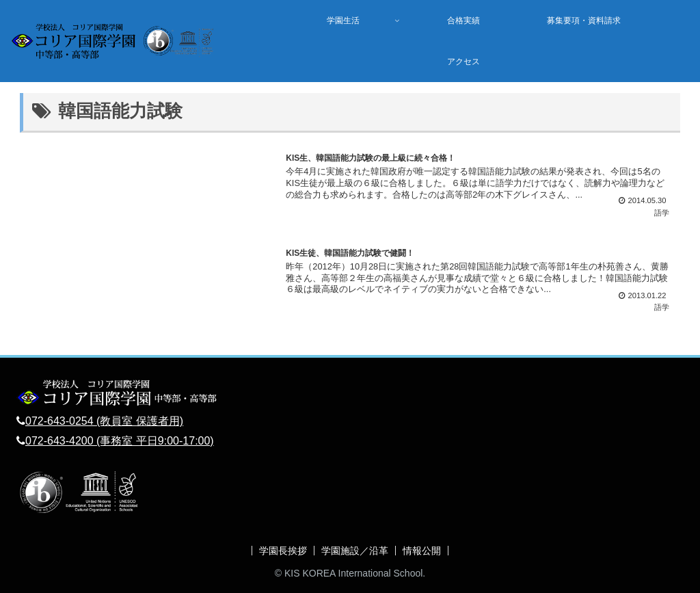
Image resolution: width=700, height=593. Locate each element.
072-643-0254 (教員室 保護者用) (104, 421)
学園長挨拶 (283, 551)
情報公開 (422, 551)
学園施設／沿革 (355, 551)
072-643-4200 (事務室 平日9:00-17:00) (120, 441)
